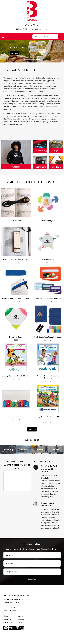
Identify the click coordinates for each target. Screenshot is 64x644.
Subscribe (32, 579)
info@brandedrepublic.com (39, 29)
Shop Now (14, 53)
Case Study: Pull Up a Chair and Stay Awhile (51, 469)
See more (32, 429)
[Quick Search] (45, 37)
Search (21, 616)
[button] (5, 51)
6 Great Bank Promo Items (47, 504)
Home (6, 616)
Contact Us (8, 622)
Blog (20, 622)
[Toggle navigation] (3, 37)
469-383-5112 (21, 29)
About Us (7, 619)
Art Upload (23, 619)
